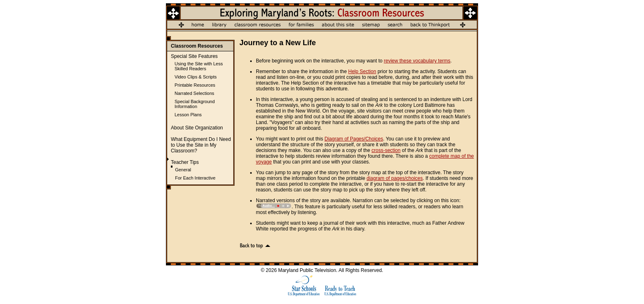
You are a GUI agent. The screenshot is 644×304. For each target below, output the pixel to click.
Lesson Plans (188, 115)
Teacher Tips (185, 162)
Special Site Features (194, 56)
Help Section (362, 71)
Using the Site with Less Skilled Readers (199, 66)
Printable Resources (195, 85)
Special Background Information (195, 104)
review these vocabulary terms (417, 61)
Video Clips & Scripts (196, 77)
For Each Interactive (195, 178)
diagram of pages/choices (394, 178)
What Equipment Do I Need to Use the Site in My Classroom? (201, 145)
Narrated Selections (194, 93)
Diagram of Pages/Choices (354, 139)
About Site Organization (197, 128)
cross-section (386, 150)
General (183, 170)
